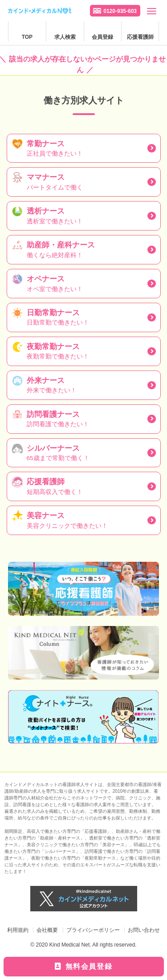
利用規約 (18, 930)
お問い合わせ (144, 930)
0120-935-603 (120, 11)
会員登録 (102, 37)
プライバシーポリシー (93, 930)
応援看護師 (140, 37)
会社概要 (47, 930)
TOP (27, 37)
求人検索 (65, 37)
